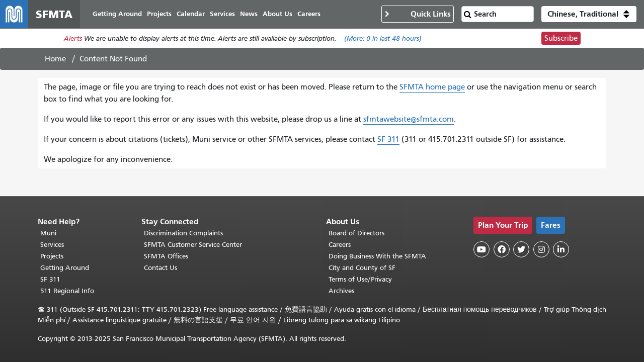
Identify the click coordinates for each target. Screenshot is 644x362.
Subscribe (561, 38)
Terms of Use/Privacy (360, 279)
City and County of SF (362, 268)
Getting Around (65, 268)
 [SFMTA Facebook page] (502, 249)
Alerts (73, 38)
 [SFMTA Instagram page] (541, 249)
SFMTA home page (432, 87)
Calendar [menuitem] (191, 14)
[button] (589, 14)
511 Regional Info (67, 291)
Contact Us (160, 268)
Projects (52, 256)
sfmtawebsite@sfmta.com (409, 119)
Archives (341, 291)
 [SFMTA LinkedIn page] (561, 249)
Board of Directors (356, 233)
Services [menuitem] (222, 14)
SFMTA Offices (166, 256)
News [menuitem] (249, 14)
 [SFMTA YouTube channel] (481, 249)
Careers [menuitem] (309, 14)
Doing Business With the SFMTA (377, 256)
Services (52, 245)
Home (55, 59)
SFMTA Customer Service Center (193, 245)
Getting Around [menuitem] (117, 14)
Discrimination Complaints (183, 233)
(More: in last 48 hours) (383, 38)
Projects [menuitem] (159, 14)
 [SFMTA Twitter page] (521, 249)
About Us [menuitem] (277, 14)
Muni (48, 233)
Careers (340, 245)
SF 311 (388, 139)
